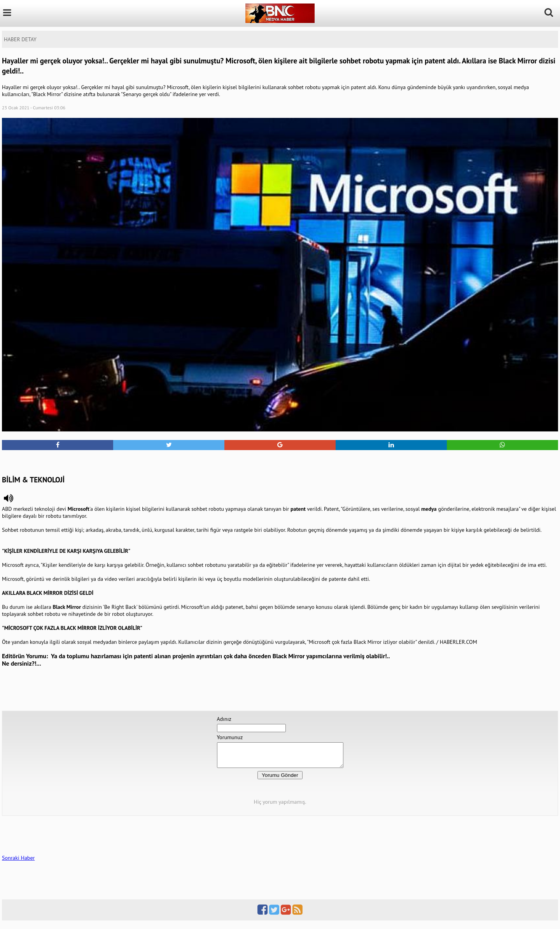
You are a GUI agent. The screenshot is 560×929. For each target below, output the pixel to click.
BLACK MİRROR (45, 593)
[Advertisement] (280, 462)
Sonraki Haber (18, 862)
